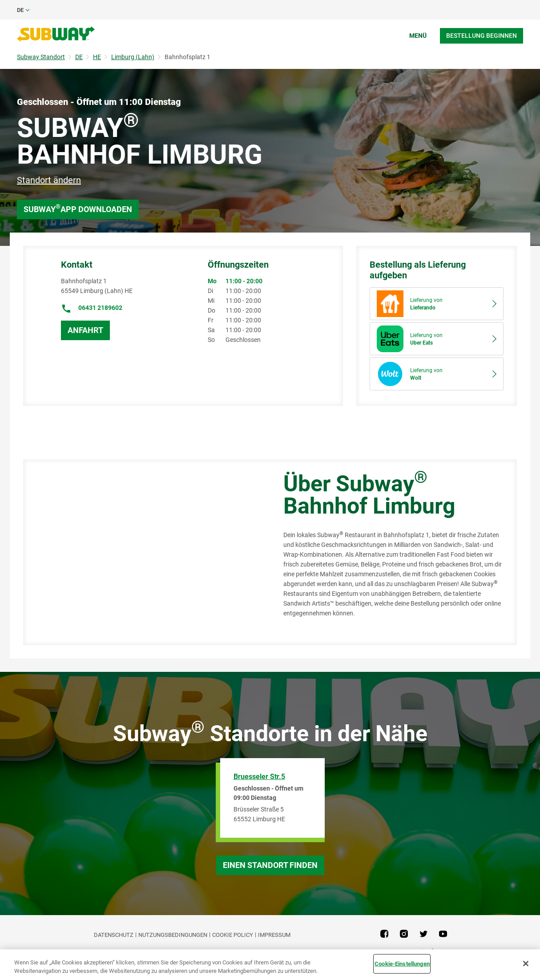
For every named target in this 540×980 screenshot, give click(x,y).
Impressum (274, 935)
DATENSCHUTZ (114, 935)
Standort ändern (49, 180)
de (20, 10)
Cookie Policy (233, 935)
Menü (418, 36)
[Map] (143, 552)
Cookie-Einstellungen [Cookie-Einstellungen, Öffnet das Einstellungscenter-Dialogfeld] (402, 964)
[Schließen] (526, 964)
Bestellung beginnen (482, 36)
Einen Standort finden (270, 865)
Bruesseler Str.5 (259, 777)
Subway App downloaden (78, 208)
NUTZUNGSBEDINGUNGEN (173, 935)
